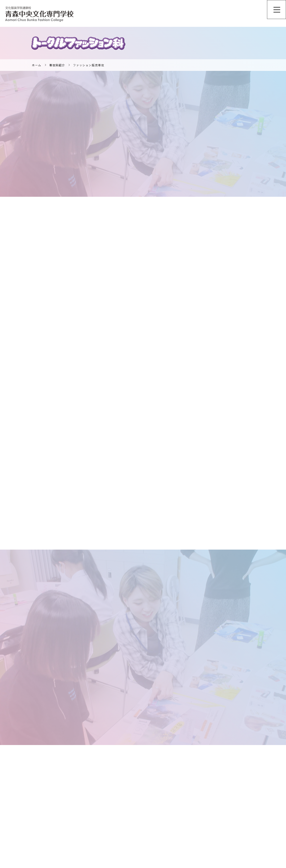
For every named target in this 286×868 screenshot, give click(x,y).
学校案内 (184, 820)
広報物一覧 (238, 813)
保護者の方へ (239, 835)
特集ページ (185, 835)
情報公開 (236, 805)
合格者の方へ (239, 820)
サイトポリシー (241, 798)
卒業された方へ (241, 843)
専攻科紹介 (57, 65)
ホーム (36, 65)
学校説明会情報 (189, 813)
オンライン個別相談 (192, 805)
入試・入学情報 (189, 843)
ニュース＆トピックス (193, 798)
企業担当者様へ (241, 828)
